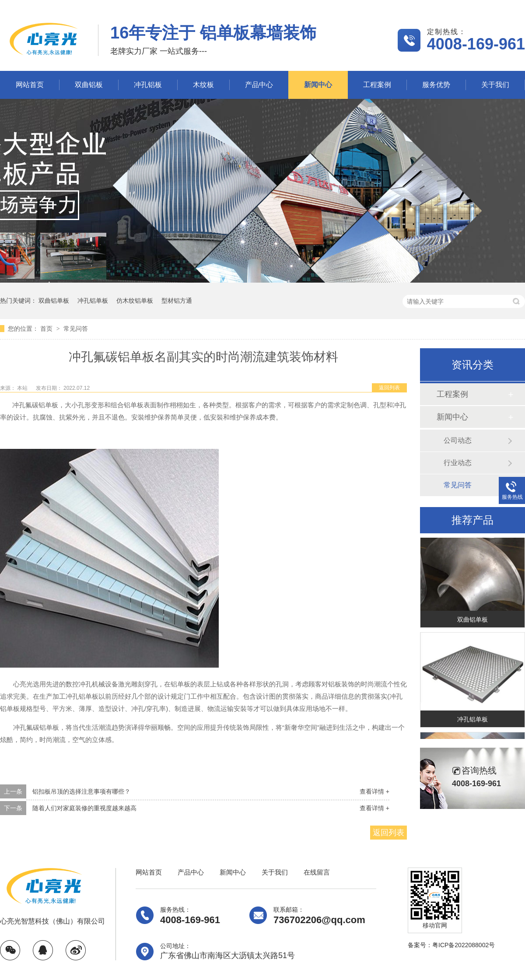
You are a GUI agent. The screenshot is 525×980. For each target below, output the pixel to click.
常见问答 (76, 329)
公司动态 (458, 440)
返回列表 (389, 388)
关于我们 (495, 85)
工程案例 (377, 85)
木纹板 (203, 85)
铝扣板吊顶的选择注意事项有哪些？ (81, 791)
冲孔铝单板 (93, 301)
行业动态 (458, 463)
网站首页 (30, 85)
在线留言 (317, 872)
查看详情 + (374, 791)
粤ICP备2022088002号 (464, 945)
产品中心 (259, 85)
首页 (47, 329)
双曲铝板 (89, 85)
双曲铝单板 (54, 301)
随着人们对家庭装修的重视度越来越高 (84, 808)
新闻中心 (318, 85)
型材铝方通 (177, 301)
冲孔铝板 (148, 85)
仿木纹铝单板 (135, 301)
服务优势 (436, 85)
